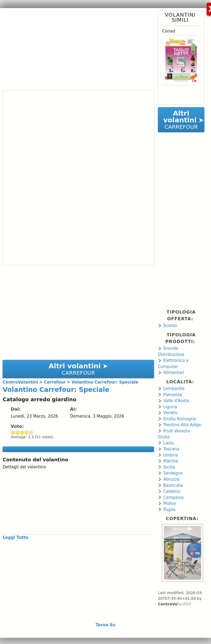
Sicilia (169, 467)
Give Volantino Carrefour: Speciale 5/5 (31, 432)
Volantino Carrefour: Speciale (56, 390)
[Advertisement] (76, 48)
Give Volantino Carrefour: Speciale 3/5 (22, 432)
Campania (174, 498)
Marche (171, 461)
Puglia (169, 510)
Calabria (172, 491)
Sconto (170, 326)
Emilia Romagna (180, 419)
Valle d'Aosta (176, 401)
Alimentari (174, 373)
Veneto (170, 413)
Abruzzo (171, 479)
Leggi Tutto (15, 538)
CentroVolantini (174, 604)
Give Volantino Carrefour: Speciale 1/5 (13, 432)
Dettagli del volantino (24, 467)
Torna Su (105, 625)
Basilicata (173, 485)
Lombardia (174, 389)
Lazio (169, 443)
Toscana (171, 449)
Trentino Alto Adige (182, 425)
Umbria (171, 455)
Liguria (170, 407)
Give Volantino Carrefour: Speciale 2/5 (18, 432)
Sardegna (173, 473)
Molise (170, 503)
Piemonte (173, 395)
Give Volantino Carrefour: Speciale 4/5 (27, 432)
